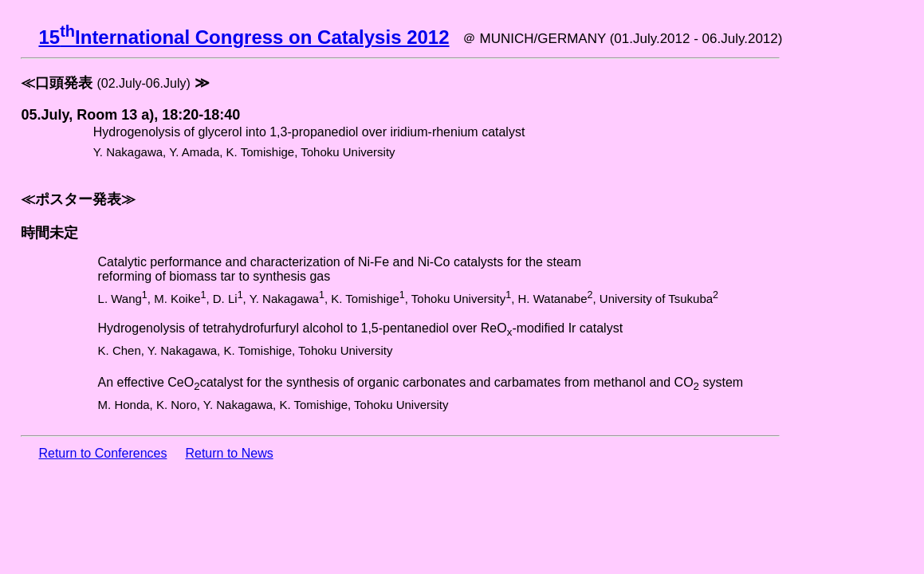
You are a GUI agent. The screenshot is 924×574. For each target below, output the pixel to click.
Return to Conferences (102, 453)
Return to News (229, 453)
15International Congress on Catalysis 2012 (244, 37)
